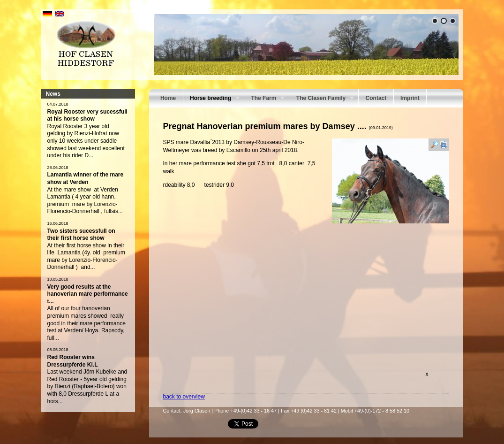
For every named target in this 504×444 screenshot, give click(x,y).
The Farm (264, 99)
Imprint (410, 98)
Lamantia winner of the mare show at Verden (86, 178)
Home (168, 98)
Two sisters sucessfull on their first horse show (81, 235)
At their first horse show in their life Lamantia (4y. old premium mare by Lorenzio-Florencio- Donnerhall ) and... (87, 256)
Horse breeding (211, 99)
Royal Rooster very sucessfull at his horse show (87, 115)
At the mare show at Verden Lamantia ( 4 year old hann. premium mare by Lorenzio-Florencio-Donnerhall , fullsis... (85, 201)
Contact (376, 98)
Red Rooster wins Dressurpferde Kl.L (73, 361)
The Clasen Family (322, 99)
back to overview (184, 397)
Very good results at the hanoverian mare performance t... (88, 294)
